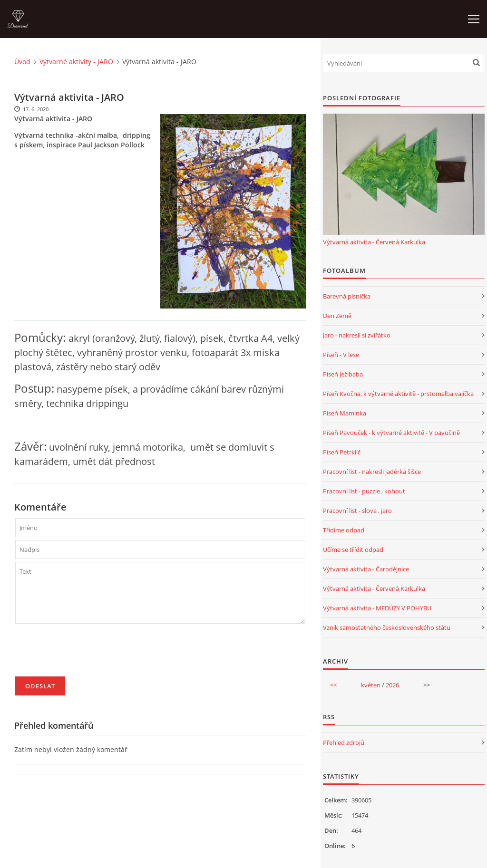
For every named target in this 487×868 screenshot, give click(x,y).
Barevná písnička (347, 296)
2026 (392, 685)
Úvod (22, 62)
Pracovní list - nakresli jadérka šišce (372, 472)
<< (333, 685)
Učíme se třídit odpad (353, 550)
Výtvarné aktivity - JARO (76, 62)
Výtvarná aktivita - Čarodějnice (366, 569)
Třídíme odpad (344, 530)
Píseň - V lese (341, 355)
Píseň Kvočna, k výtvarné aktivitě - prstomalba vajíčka (398, 394)
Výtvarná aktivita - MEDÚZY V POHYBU (377, 608)
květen (371, 685)
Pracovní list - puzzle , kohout (364, 491)
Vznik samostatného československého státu (387, 627)
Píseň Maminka (345, 413)
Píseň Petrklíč (342, 452)
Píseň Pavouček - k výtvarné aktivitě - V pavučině (391, 433)
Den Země (337, 316)
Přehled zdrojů (344, 743)
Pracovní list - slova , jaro (357, 511)
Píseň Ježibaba (343, 374)
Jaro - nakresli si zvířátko (357, 335)
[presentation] (88, 654)
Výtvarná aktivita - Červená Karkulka (374, 242)
